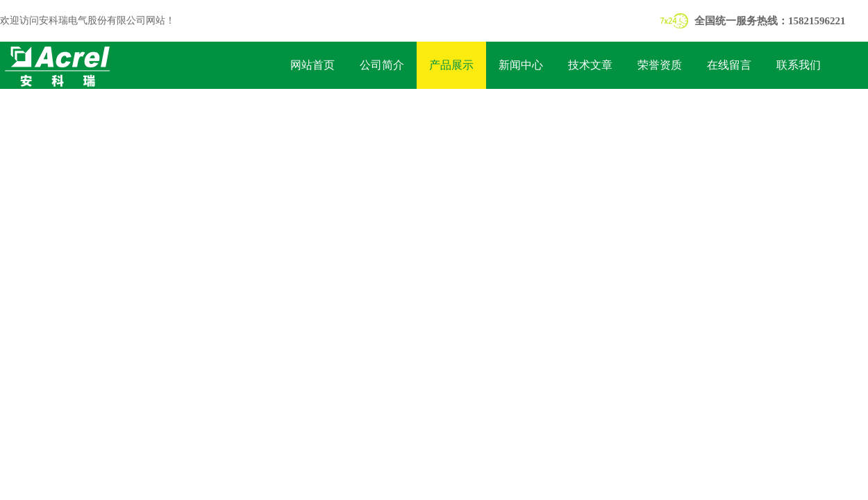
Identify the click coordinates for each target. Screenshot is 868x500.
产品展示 (451, 65)
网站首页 (312, 65)
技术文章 (590, 65)
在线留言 (729, 65)
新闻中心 (521, 65)
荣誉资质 (660, 65)
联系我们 (799, 65)
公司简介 (382, 65)
